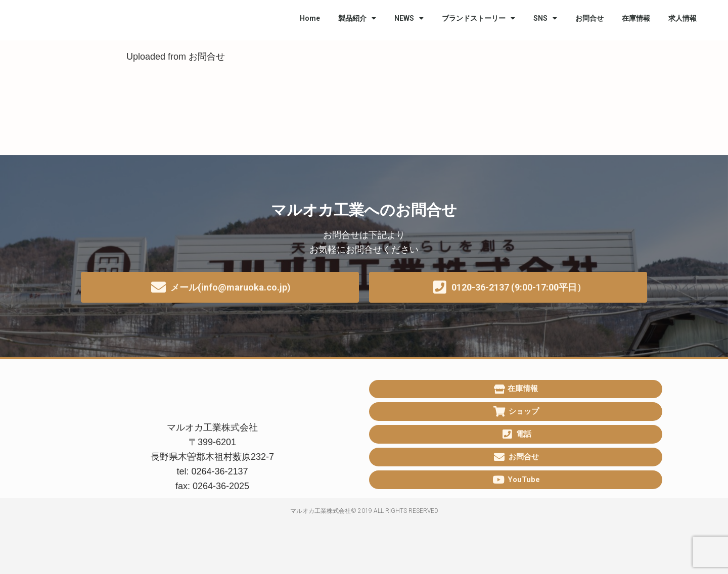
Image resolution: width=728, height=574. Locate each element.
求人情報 (682, 18)
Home (310, 18)
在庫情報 (636, 18)
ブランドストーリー (479, 18)
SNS (545, 18)
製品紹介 (357, 18)
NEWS (409, 18)
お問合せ (589, 18)
